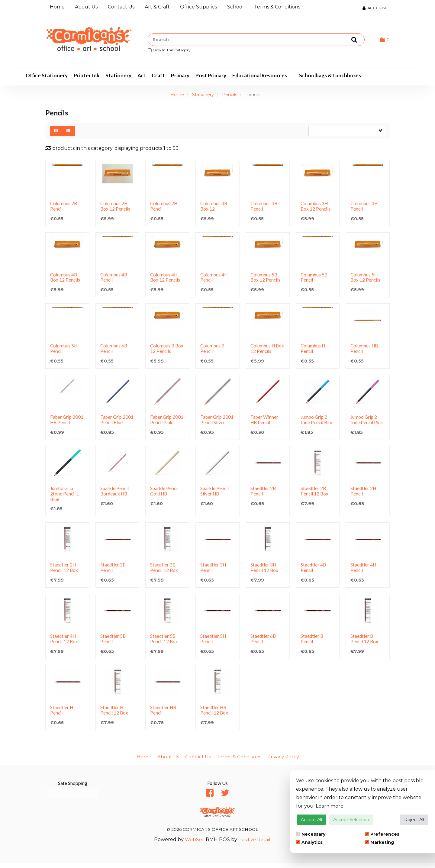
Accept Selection (351, 820)
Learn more (330, 806)
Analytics (309, 842)
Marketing (379, 842)
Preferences (382, 834)
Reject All (414, 820)
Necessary (311, 834)
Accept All (311, 820)
